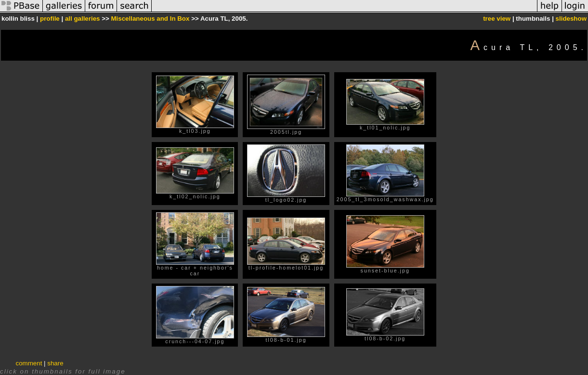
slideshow (571, 19)
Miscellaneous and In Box (150, 19)
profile (50, 19)
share (55, 363)
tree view (497, 19)
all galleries (83, 19)
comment (29, 363)
